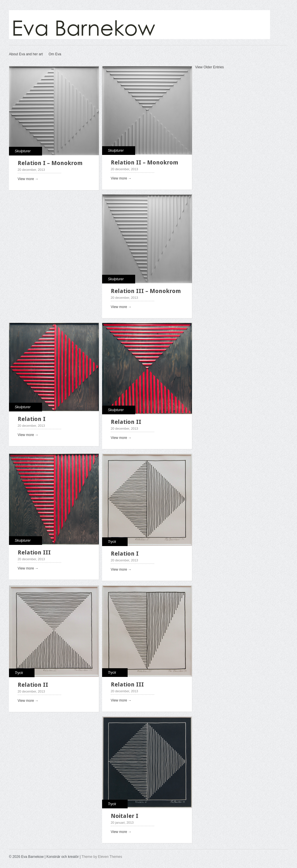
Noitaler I (125, 816)
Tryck (112, 542)
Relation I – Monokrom (50, 163)
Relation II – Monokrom (145, 162)
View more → (28, 179)
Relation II (126, 422)
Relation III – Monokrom (146, 291)
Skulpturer (23, 151)
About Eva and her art (26, 54)
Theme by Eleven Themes (102, 857)
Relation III (34, 552)
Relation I (32, 419)
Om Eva (55, 54)
